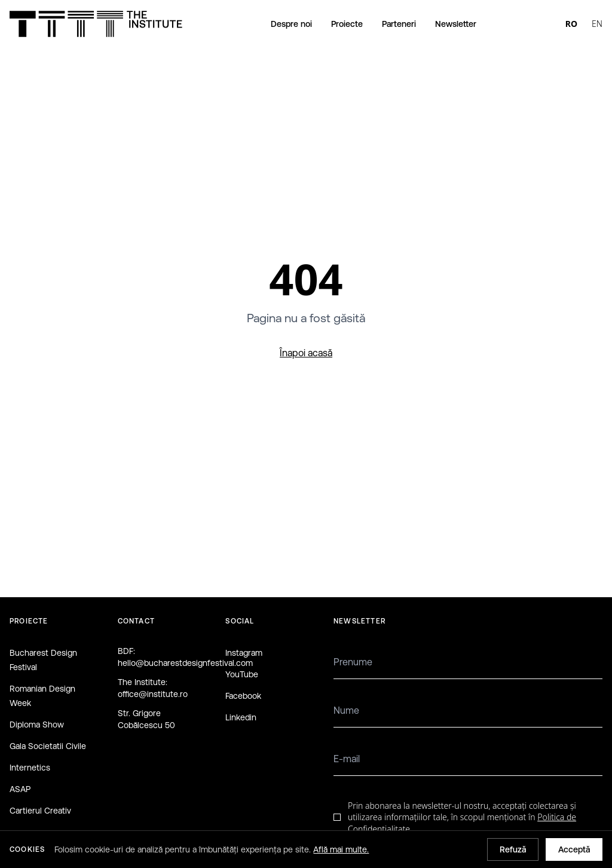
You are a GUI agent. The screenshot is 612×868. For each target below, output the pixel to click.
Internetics (30, 768)
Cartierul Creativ (40, 811)
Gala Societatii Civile (48, 746)
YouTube (242, 674)
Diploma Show (37, 725)
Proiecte (347, 24)
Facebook (243, 696)
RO (571, 24)
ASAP (20, 789)
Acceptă (574, 849)
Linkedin (241, 717)
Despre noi (291, 24)
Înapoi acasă (306, 353)
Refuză (513, 849)
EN (597, 24)
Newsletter (456, 24)
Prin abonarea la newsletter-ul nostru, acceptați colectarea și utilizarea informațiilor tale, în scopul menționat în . (462, 817)
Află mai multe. (341, 849)
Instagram (244, 653)
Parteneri (399, 24)
